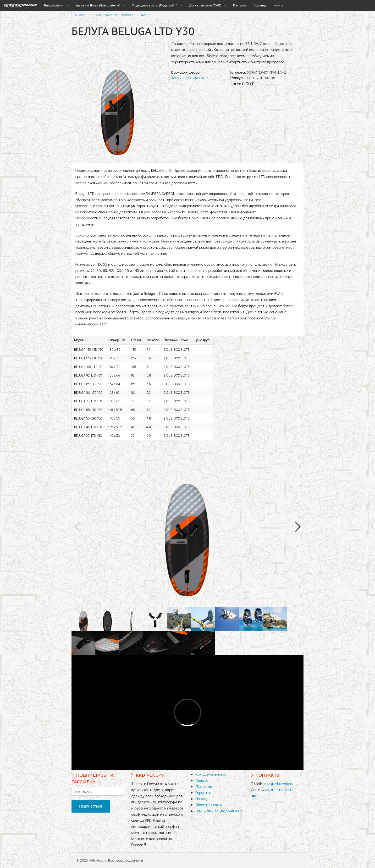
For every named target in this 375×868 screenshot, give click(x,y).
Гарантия (203, 792)
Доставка (204, 786)
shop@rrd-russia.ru (278, 784)
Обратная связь (209, 805)
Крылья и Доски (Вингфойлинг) (98, 5)
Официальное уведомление (219, 811)
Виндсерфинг (54, 5)
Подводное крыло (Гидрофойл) (155, 5)
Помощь (202, 799)
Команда (260, 5)
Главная (81, 14)
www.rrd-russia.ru (276, 790)
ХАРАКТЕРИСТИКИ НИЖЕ (191, 78)
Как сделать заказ (211, 774)
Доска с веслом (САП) (205, 5)
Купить (278, 5)
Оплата (202, 780)
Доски (145, 14)
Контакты (240, 5)
